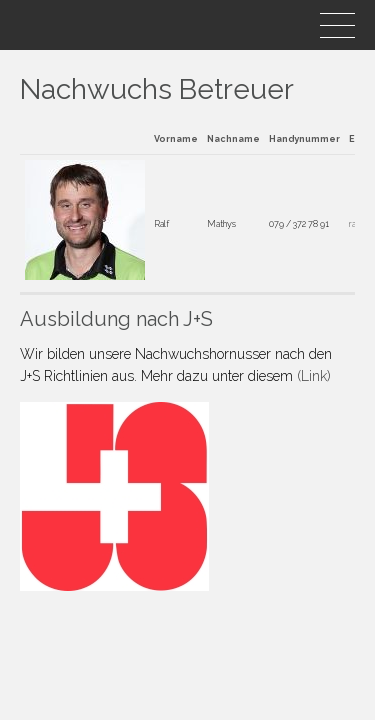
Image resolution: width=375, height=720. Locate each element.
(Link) (314, 376)
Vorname (176, 139)
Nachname (233, 139)
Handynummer (304, 139)
